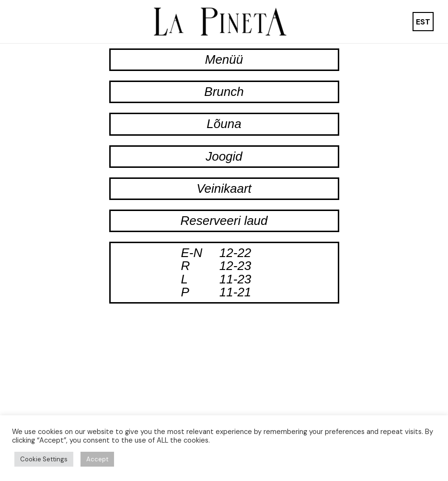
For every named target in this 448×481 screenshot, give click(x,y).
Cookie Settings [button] (44, 459)
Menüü (224, 59)
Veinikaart (224, 188)
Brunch (224, 92)
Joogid (224, 156)
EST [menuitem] (423, 21)
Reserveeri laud (224, 221)
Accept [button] (97, 459)
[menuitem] (423, 22)
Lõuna (224, 124)
